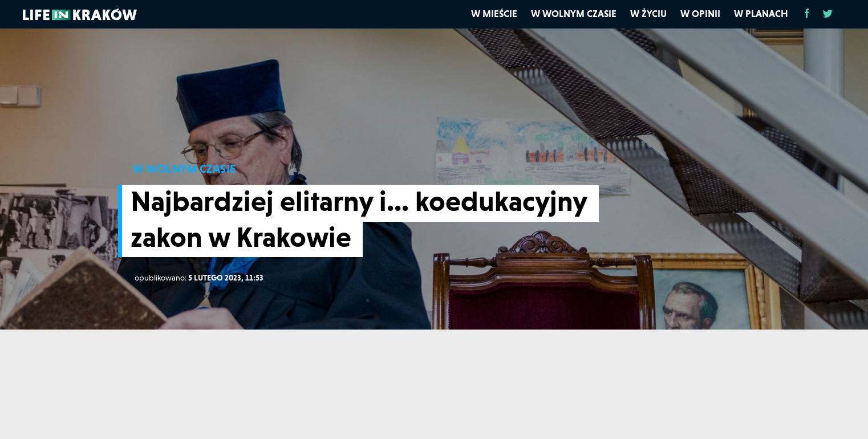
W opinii (700, 14)
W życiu (648, 14)
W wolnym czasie (574, 14)
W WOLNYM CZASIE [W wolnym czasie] (184, 169)
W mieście (494, 14)
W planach (761, 14)
